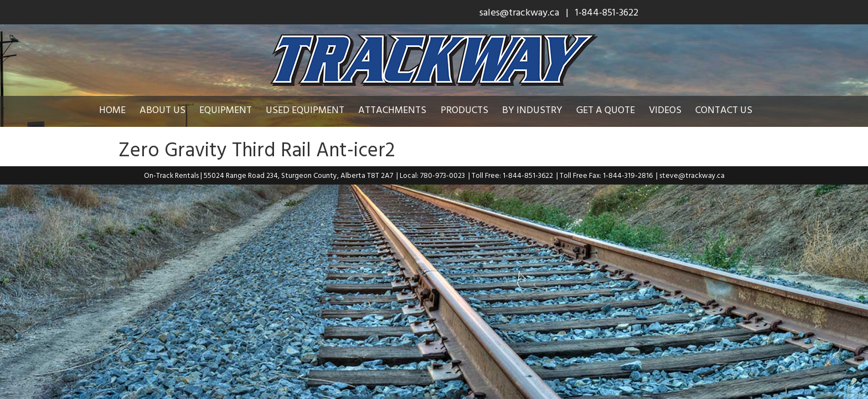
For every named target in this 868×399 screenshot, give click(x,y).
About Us (171, 109)
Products (473, 109)
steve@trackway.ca (692, 175)
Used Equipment (313, 109)
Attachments (401, 109)
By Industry (541, 109)
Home (121, 109)
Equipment (234, 109)
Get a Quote (614, 109)
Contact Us (732, 109)
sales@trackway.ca (519, 12)
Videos (673, 109)
